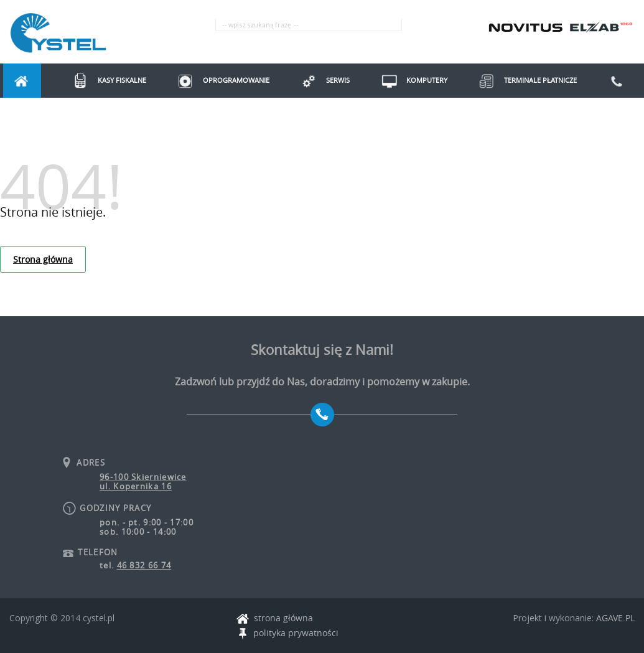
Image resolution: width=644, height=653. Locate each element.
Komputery (409, 80)
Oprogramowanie (218, 80)
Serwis (320, 80)
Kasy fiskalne (104, 80)
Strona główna (43, 259)
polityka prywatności (287, 633)
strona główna (275, 618)
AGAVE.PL (615, 618)
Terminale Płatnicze (523, 80)
